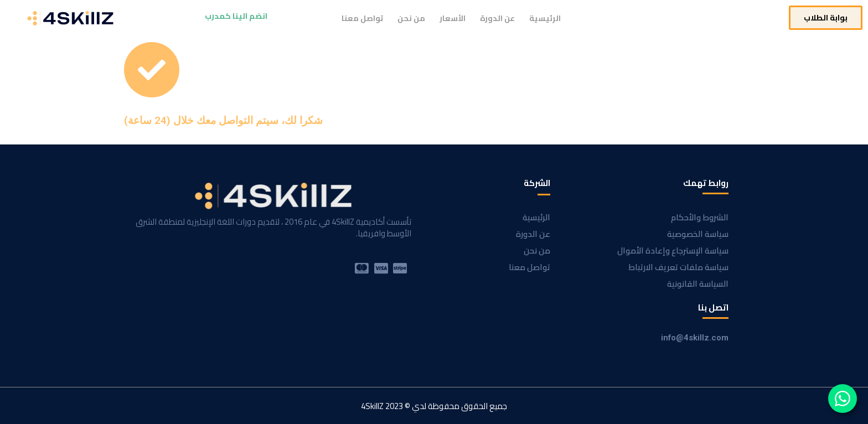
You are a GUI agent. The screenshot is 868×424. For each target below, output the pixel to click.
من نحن (411, 18)
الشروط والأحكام (700, 217)
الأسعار (453, 18)
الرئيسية (545, 18)
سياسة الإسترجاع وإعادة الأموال (673, 250)
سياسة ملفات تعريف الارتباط (678, 267)
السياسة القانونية (698, 284)
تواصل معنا (362, 18)
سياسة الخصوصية (698, 234)
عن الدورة (497, 18)
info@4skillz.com (695, 338)
